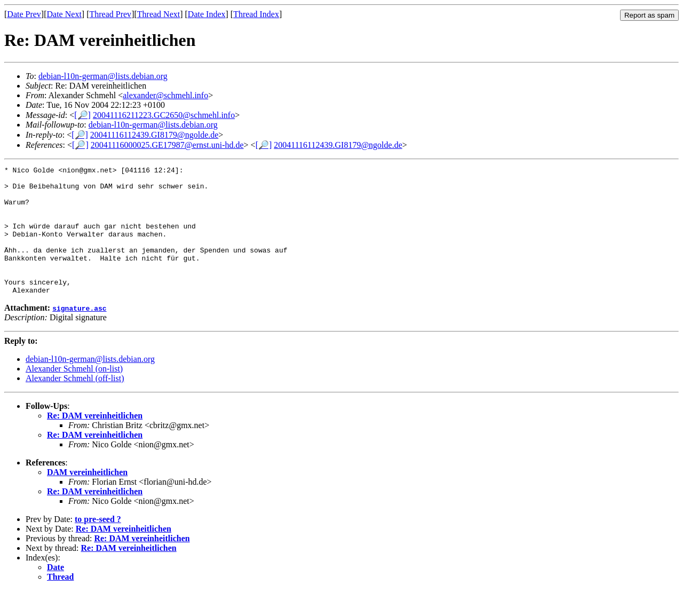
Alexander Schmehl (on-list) (74, 394)
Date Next (64, 14)
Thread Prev (110, 14)
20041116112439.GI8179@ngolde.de (154, 135)
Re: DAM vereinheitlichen (95, 441)
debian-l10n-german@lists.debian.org (103, 76)
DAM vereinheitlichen (87, 498)
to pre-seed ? (98, 545)
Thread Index (256, 14)
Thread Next (158, 14)
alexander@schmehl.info (165, 95)
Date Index (207, 14)
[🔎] (82, 115)
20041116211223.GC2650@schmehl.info (164, 115)
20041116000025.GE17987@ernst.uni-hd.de (167, 145)
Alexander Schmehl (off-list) (75, 404)
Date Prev (24, 14)
